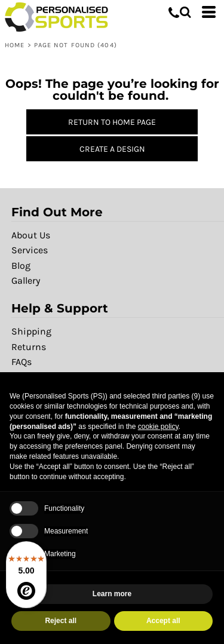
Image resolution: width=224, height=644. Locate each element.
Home (15, 45)
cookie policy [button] (158, 427)
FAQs (22, 362)
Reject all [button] (61, 621)
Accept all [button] (163, 621)
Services (30, 250)
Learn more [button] (112, 594)
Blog (21, 266)
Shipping (31, 331)
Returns (29, 347)
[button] (185, 12)
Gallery (26, 280)
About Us (31, 235)
